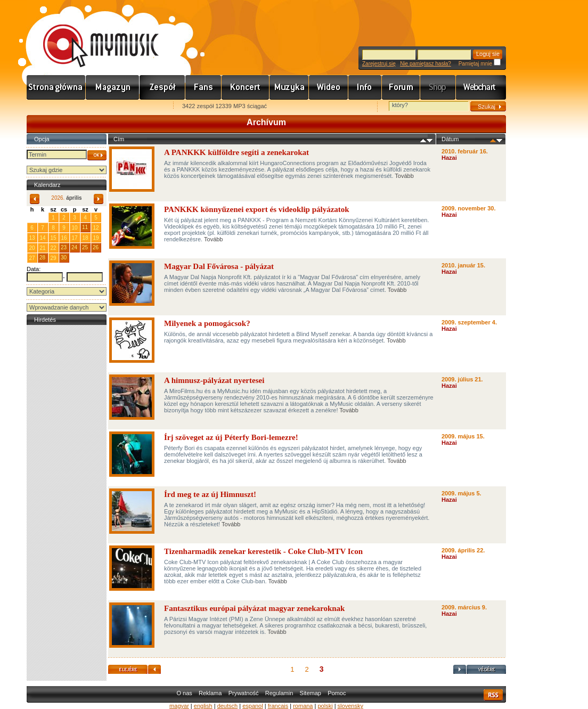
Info (365, 87)
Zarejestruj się (379, 64)
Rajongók (203, 87)
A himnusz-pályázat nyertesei (214, 380)
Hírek (113, 87)
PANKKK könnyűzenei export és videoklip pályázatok (257, 209)
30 (64, 258)
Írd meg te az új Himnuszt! (210, 494)
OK (97, 155)
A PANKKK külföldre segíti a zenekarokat (236, 152)
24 (74, 247)
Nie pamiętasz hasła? (426, 64)
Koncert (246, 87)
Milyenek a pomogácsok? (207, 323)
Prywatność (244, 693)
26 (96, 247)
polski (325, 706)
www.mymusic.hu (92, 35)
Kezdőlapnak (94, 107)
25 (85, 247)
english (203, 706)
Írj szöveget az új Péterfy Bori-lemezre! (231, 437)
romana (303, 706)
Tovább (404, 176)
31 (42, 217)
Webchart (481, 87)
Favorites (48, 107)
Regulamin (279, 693)
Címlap (56, 87)
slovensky (350, 706)
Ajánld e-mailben (139, 107)
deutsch (228, 706)
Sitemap (311, 693)
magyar (179, 706)
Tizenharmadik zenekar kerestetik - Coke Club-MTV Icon (263, 551)
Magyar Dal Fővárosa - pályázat (219, 266)
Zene (289, 87)
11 (85, 227)
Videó (329, 87)
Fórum (401, 87)
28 (42, 258)
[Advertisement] (67, 487)
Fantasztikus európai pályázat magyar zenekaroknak (254, 608)
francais (278, 706)
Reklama (210, 693)
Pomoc (337, 693)
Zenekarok (162, 87)
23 (64, 247)
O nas (184, 693)
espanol (253, 706)
